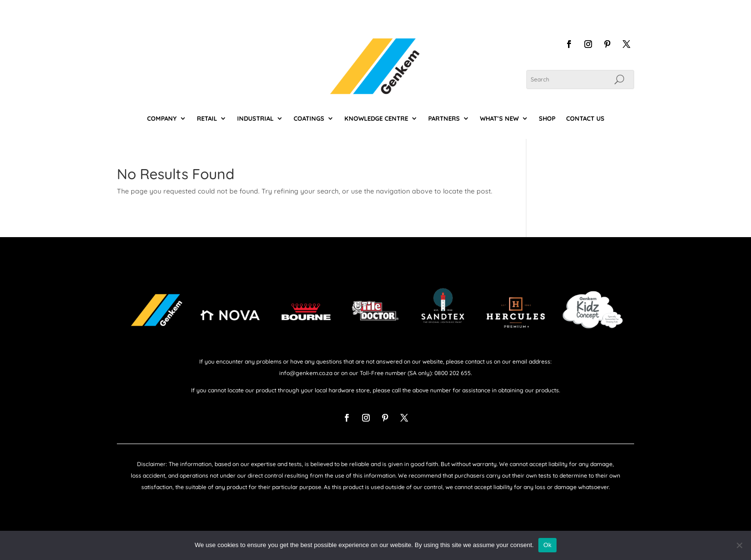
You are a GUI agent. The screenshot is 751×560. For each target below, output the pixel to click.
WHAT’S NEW (499, 119)
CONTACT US (585, 119)
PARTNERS (444, 119)
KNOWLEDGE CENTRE (376, 119)
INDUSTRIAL (255, 119)
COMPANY (162, 119)
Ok (547, 545)
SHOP (547, 119)
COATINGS (309, 119)
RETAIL (207, 119)
